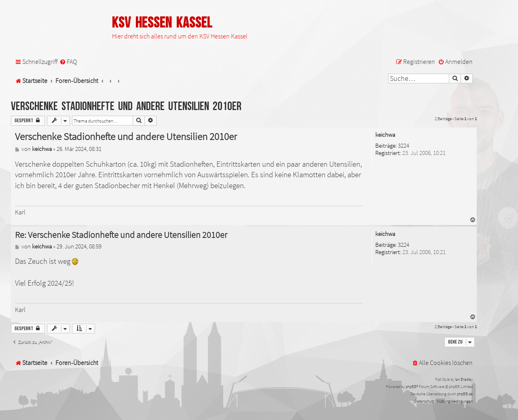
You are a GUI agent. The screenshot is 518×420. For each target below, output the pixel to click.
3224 (404, 146)
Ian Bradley (464, 379)
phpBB (411, 387)
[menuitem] (68, 62)
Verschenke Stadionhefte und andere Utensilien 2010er (126, 107)
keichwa (385, 135)
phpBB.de (465, 394)
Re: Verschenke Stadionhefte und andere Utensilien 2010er (121, 235)
